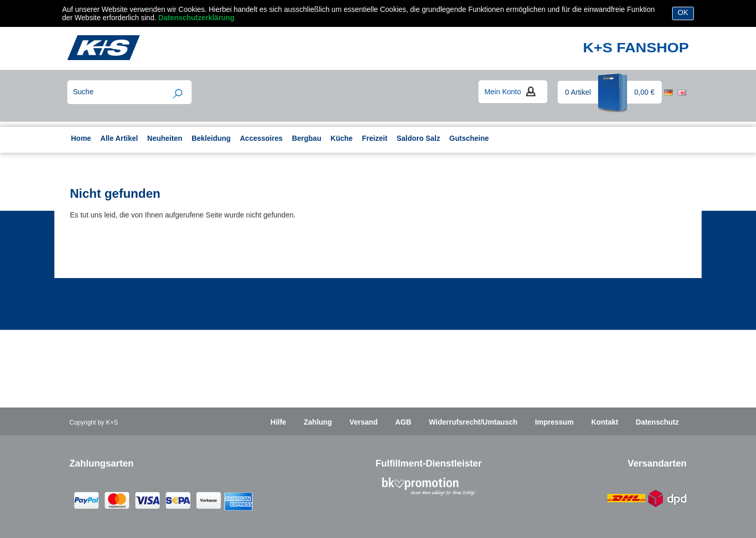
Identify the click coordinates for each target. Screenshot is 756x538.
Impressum (554, 422)
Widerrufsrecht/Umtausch (473, 422)
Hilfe (278, 422)
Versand (364, 422)
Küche (341, 138)
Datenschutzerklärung (197, 18)
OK (683, 12)
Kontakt (605, 422)
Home (81, 138)
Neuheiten (165, 138)
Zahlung (318, 422)
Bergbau (307, 138)
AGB (403, 422)
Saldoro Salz (418, 138)
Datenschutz (657, 422)
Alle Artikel (119, 138)
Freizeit (375, 138)
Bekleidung (211, 138)
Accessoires (261, 138)
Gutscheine (469, 138)
